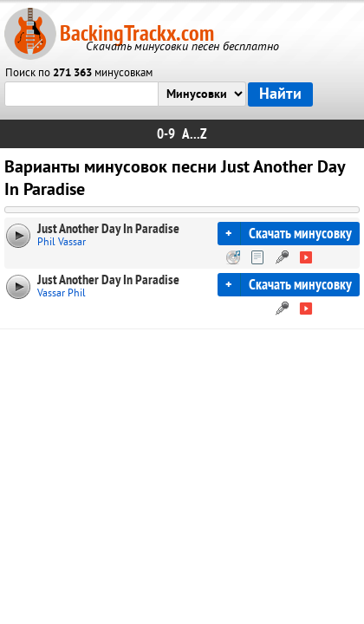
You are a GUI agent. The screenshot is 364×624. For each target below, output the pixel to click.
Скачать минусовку (300, 234)
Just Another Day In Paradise (108, 229)
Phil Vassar (62, 242)
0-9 (166, 134)
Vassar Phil (62, 293)
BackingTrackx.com (137, 33)
